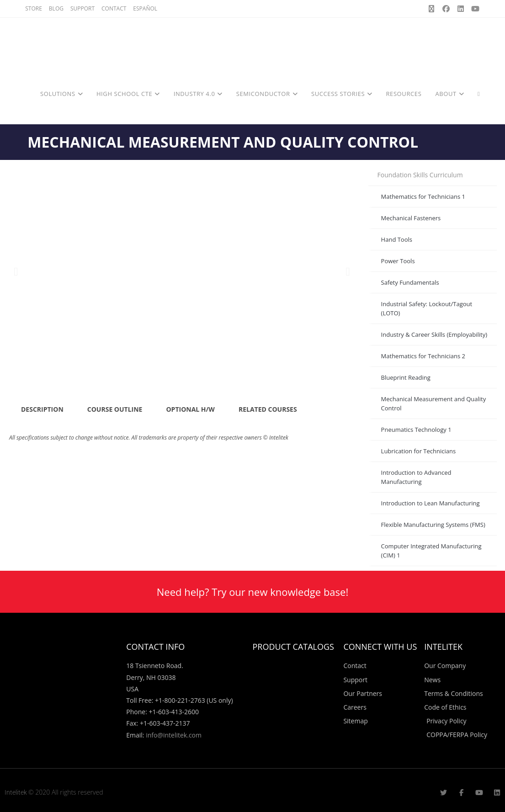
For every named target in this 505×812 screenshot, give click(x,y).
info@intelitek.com (174, 735)
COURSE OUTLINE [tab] (115, 409)
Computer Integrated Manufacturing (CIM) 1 (431, 551)
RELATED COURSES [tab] (268, 409)
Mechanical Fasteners (411, 218)
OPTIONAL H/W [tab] (190, 409)
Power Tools (398, 261)
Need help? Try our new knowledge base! (252, 592)
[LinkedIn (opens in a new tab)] (461, 9)
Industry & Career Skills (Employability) (434, 334)
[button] (16, 272)
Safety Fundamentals (410, 282)
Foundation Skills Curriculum (420, 175)
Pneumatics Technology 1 (416, 430)
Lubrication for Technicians (419, 451)
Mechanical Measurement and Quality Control (434, 403)
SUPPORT (82, 8)
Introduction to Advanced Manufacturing (416, 477)
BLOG (56, 8)
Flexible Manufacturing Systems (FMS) (433, 525)
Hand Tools (397, 239)
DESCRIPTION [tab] (42, 409)
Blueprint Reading (406, 377)
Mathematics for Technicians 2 (423, 356)
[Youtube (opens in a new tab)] (474, 9)
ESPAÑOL (145, 8)
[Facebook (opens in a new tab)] (446, 9)
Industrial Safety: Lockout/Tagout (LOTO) (427, 308)
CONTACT (114, 8)
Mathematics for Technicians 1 (423, 196)
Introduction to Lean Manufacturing (431, 503)
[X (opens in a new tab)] (431, 9)
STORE (34, 8)
